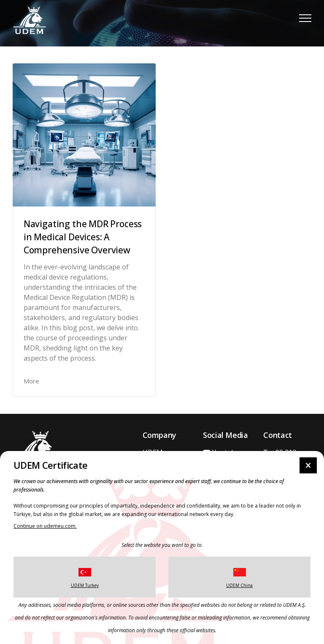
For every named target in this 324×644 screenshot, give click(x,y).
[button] (305, 18)
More (31, 381)
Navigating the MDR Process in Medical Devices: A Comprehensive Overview (83, 237)
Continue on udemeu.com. (45, 526)
